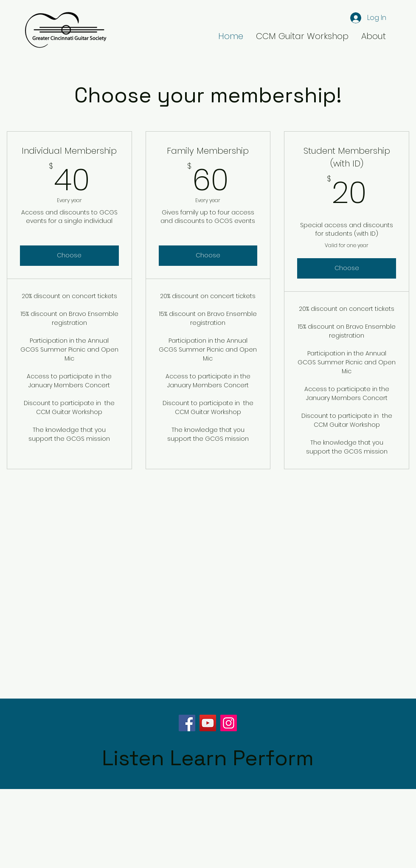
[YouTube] (208, 723)
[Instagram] (229, 723)
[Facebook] (187, 723)
